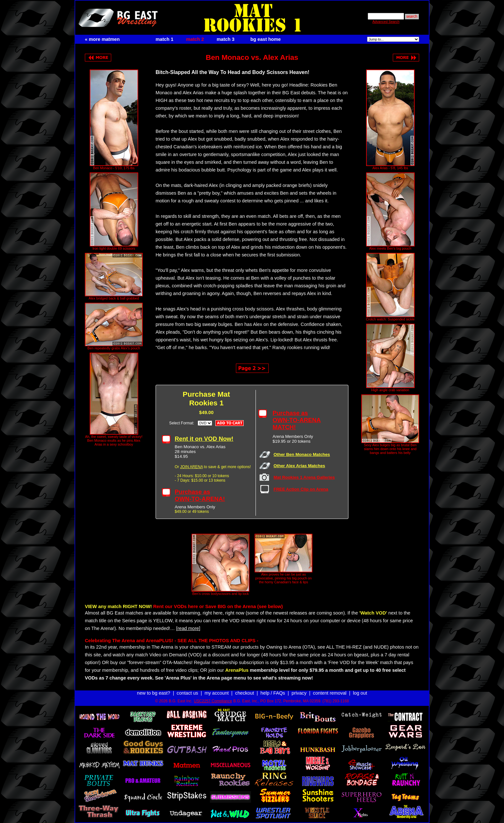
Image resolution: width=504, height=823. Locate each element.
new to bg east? (153, 693)
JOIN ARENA (191, 467)
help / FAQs (273, 693)
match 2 (195, 39)
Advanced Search (386, 22)
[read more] (188, 628)
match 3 (225, 39)
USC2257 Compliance (213, 701)
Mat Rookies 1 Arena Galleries (304, 477)
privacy (299, 693)
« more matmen (102, 39)
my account (217, 693)
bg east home (265, 39)
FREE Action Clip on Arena (301, 489)
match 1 (164, 39)
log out (360, 693)
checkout (245, 693)
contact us (188, 693)
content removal (330, 693)
